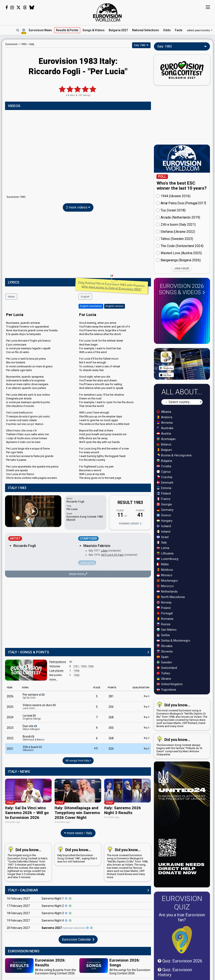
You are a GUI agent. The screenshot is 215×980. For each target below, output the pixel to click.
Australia (165, 428)
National (146, 30)
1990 (84, 666)
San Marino (167, 630)
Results (67, 30)
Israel (163, 537)
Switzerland (167, 668)
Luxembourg (167, 559)
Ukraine (164, 679)
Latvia (163, 548)
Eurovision (12, 44)
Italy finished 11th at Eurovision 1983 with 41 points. (112, 286)
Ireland (163, 532)
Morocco (165, 586)
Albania (164, 412)
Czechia (164, 477)
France (164, 499)
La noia (32, 717)
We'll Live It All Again (112, 555)
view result (182, 268)
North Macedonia (171, 597)
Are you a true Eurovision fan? (182, 917)
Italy (162, 542)
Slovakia (165, 646)
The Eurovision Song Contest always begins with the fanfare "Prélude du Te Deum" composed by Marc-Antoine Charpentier (181, 746)
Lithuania (165, 553)
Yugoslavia (166, 690)
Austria (164, 434)
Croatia (164, 466)
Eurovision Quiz (182, 903)
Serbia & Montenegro (173, 641)
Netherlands (167, 592)
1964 (91, 666)
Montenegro (167, 581)
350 (111, 728)
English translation (91, 306)
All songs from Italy (78, 761)
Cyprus (164, 472)
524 (111, 749)
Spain (163, 657)
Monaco (165, 575)
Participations (58, 662)
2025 (10, 707)
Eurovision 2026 (182, 289)
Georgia (164, 504)
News (40, 30)
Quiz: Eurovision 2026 (180, 961)
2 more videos (78, 207)
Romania (165, 619)
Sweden (164, 662)
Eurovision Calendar (78, 939)
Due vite (31, 728)
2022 (10, 738)
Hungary (165, 521)
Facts (179, 30)
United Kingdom (170, 684)
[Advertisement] (78, 246)
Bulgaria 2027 (118, 30)
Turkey (163, 673)
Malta (163, 564)
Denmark (165, 483)
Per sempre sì (34, 696)
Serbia (163, 635)
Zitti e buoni (33, 748)
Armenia (165, 423)
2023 (10, 728)
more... (53, 679)
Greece (164, 515)
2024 (10, 717)
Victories (55, 666)
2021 (76, 666)
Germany (165, 510)
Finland (164, 493)
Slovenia (165, 651)
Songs (94, 30)
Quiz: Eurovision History (175, 972)
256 (111, 707)
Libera (104, 551)
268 (111, 717)
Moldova (165, 570)
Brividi (33, 738)
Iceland (164, 526)
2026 (10, 696)
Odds (167, 30)
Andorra (164, 417)
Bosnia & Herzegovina (174, 455)
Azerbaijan (166, 439)
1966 (76, 671)
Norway (164, 602)
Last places (56, 671)
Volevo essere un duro (39, 707)
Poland (164, 608)
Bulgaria (164, 461)
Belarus (164, 444)
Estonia (164, 488)
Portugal (165, 613)
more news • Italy (78, 832)
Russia (163, 624)
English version (115, 306)
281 (111, 696)
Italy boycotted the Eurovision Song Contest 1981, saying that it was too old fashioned (77, 854)
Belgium (164, 450)
